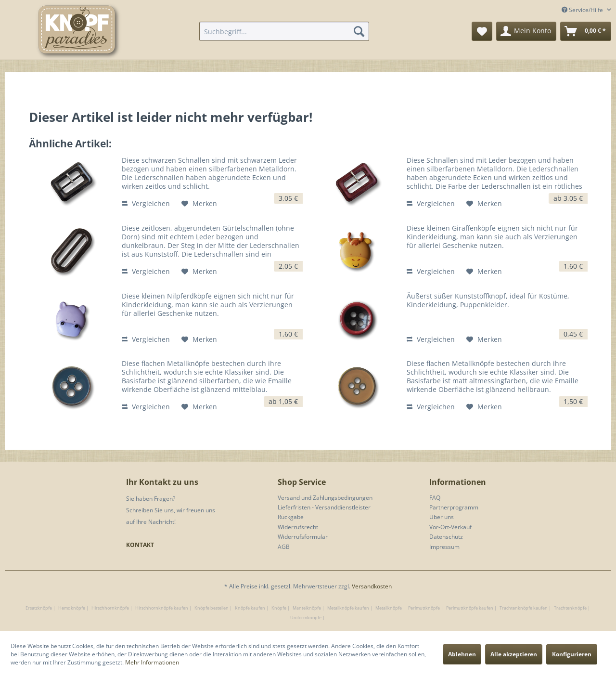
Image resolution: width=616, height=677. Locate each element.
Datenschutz (446, 537)
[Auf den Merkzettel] (199, 204)
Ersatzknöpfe (39, 608)
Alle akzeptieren (514, 654)
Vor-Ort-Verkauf (450, 527)
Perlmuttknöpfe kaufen (470, 608)
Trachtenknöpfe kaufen (524, 608)
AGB (284, 547)
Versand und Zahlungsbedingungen (325, 498)
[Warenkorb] (586, 31)
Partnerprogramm (454, 507)
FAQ (435, 498)
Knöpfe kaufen (250, 608)
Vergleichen (146, 203)
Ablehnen (462, 654)
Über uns (442, 517)
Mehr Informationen (152, 662)
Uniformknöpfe (306, 618)
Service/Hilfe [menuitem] (583, 10)
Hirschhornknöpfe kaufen (162, 608)
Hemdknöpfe (72, 608)
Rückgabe (291, 517)
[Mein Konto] (526, 31)
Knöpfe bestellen (212, 608)
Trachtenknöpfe (570, 608)
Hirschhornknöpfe (110, 608)
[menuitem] (284, 31)
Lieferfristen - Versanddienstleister (324, 507)
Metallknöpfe (389, 608)
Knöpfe (279, 608)
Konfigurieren (572, 654)
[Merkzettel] (482, 31)
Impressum (444, 547)
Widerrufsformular (303, 537)
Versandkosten (372, 586)
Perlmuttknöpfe (424, 608)
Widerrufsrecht (298, 527)
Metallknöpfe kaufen (348, 608)
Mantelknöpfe (307, 608)
